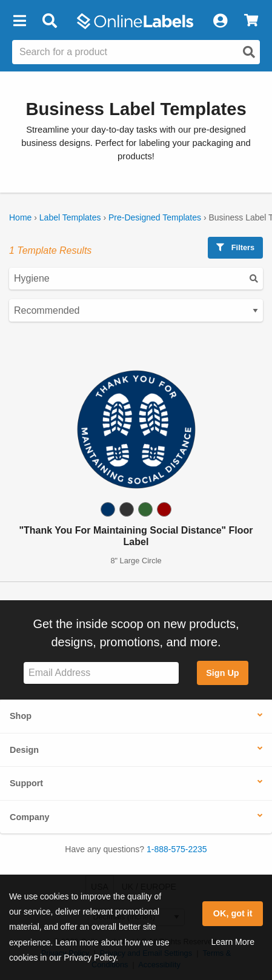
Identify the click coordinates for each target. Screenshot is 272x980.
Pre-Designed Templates (155, 217)
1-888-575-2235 (177, 849)
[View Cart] (251, 21)
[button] (19, 21)
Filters (235, 247)
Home (20, 217)
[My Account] (220, 21)
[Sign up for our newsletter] (101, 673)
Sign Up (222, 673)
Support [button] (26, 783)
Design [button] (24, 750)
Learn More (233, 942)
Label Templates (70, 217)
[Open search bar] (49, 21)
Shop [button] (21, 716)
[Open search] (249, 52)
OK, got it (233, 913)
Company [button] (30, 817)
